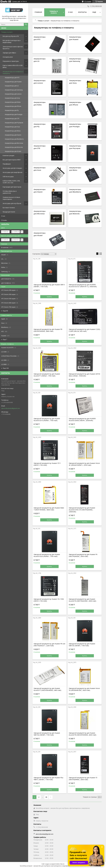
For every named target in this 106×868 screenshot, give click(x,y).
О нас (3, 216)
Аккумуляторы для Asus (12, 127)
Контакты (82, 12)
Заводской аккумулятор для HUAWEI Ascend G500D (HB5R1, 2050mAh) (82, 420)
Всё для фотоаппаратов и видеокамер (12, 41)
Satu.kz (62, 864)
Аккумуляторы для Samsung (14, 90)
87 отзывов (88, 2)
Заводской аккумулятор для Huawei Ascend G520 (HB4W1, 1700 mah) (47, 555)
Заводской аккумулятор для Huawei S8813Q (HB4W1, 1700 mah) (47, 734)
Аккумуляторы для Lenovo (13, 94)
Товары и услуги (7, 32)
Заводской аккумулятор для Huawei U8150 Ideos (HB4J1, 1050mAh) (84, 375)
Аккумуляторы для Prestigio (14, 114)
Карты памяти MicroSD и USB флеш (13, 66)
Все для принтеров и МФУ (12, 160)
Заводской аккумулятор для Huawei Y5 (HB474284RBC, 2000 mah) (83, 779)
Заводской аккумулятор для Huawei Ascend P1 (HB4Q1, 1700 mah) (47, 375)
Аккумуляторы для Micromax (14, 143)
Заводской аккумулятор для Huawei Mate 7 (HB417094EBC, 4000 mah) (49, 509)
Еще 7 (5, 339)
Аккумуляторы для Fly (12, 110)
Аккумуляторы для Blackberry (14, 139)
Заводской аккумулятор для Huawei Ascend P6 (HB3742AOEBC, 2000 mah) (82, 600)
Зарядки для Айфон (9, 53)
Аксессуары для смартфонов (12, 172)
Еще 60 (5, 311)
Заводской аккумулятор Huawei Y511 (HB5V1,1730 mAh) (47, 464)
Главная (38, 12)
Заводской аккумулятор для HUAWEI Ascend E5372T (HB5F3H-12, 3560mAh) (83, 286)
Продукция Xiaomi (9, 212)
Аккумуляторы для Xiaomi (13, 135)
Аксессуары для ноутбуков (12, 203)
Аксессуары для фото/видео (12, 168)
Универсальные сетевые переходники (11, 198)
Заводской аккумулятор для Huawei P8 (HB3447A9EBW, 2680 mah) (48, 330)
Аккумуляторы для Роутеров (14, 123)
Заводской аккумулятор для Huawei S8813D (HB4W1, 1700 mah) (82, 645)
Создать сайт (16, 2)
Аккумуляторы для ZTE (12, 119)
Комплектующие (8, 155)
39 (46, 797)
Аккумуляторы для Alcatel (13, 151)
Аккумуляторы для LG (12, 86)
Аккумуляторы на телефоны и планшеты (13, 72)
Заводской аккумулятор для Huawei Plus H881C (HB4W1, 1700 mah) (48, 779)
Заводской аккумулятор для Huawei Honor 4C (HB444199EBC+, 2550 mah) (84, 464)
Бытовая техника (9, 208)
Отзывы (4, 220)
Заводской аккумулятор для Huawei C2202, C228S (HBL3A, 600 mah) (85, 330)
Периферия (7, 164)
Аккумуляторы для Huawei (13, 82)
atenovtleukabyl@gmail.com (11, 408)
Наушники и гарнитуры (11, 61)
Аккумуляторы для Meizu (13, 131)
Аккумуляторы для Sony (12, 98)
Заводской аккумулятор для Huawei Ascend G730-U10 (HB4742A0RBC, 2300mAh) (82, 510)
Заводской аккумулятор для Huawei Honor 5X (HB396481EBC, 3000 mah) (84, 689)
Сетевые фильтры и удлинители (10, 192)
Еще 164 (6, 368)
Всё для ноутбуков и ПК (11, 36)
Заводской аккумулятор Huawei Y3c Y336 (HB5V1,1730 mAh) (49, 600)
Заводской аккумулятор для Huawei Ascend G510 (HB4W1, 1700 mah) (47, 420)
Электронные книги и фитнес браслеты (13, 48)
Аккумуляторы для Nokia (13, 102)
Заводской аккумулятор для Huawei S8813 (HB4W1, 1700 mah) (49, 286)
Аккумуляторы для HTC (12, 78)
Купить (49, 297)
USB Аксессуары (8, 177)
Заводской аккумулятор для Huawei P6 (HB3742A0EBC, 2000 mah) (83, 555)
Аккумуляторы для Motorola (14, 147)
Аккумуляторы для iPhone (13, 106)
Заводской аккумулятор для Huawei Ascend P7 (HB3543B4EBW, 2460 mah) (47, 689)
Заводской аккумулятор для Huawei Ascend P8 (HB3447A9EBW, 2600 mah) (83, 734)
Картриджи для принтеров (12, 187)
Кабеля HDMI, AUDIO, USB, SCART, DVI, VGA (11, 182)
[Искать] (26, 24)
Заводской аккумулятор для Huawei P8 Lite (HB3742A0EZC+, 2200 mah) (49, 645)
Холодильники (8, 57)
